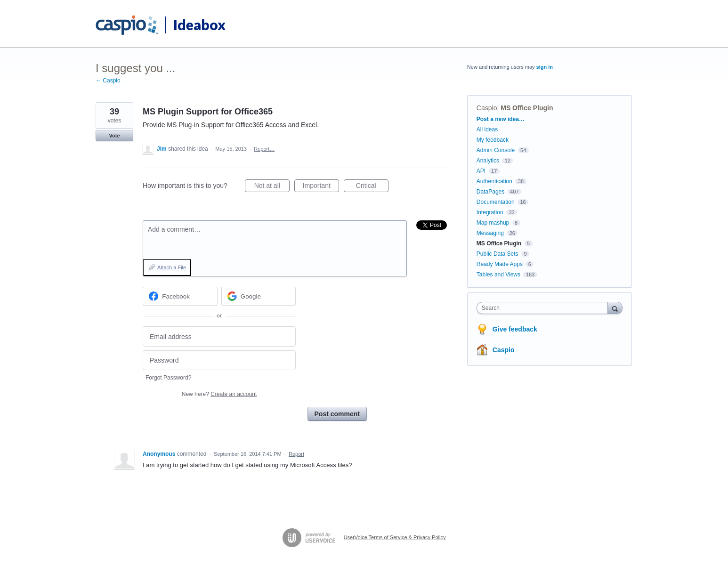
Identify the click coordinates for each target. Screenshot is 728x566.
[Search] (615, 308)
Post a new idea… (501, 119)
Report (296, 454)
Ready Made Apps (500, 264)
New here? (219, 394)
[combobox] (545, 308)
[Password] (219, 360)
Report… (264, 149)
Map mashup (493, 223)
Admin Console (496, 150)
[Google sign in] (259, 296)
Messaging (490, 233)
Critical (372, 187)
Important (321, 187)
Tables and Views (498, 275)
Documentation (496, 202)
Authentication (494, 181)
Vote (114, 136)
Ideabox (199, 24)
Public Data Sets (497, 254)
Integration (490, 212)
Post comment (337, 414)
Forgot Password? (168, 378)
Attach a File (172, 267)
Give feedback (515, 329)
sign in (545, 67)
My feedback (493, 140)
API (481, 171)
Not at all (272, 187)
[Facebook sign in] (180, 296)
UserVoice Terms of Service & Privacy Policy (395, 537)
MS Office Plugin (527, 108)
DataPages (490, 192)
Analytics (488, 161)
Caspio (487, 108)
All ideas (487, 129)
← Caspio (108, 81)
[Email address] (219, 336)
